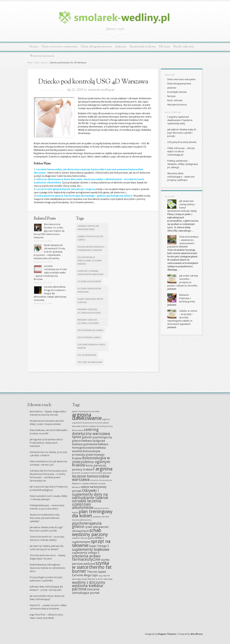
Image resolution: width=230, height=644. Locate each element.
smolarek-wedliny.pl (101, 90)
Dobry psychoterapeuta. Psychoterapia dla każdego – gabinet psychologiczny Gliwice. (85, 196)
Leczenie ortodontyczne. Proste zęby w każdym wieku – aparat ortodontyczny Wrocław (50, 273)
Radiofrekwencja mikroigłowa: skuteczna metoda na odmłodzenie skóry (47, 568)
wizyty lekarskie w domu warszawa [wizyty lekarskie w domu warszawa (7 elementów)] (97, 579)
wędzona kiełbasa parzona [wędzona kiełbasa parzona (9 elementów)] (87, 587)
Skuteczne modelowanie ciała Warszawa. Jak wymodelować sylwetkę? (45, 518)
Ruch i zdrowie (184, 47)
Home (34, 47)
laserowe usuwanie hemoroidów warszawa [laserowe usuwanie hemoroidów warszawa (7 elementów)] (92, 473)
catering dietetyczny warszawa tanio (88, 228)
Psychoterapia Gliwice (89, 338)
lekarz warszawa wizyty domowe (90, 301)
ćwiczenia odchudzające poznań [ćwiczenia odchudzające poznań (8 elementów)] (86, 591)
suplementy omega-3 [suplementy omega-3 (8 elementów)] (86, 553)
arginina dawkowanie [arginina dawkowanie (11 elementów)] (87, 417)
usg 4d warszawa (87, 355)
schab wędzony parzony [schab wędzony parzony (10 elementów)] (90, 532)
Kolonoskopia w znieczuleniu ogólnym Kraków (90, 261)
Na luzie (165, 47)
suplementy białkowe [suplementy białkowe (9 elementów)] (91, 549)
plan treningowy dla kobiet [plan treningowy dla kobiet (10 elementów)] (92, 514)
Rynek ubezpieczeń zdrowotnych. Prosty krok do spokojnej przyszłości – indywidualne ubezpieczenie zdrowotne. (49, 252)
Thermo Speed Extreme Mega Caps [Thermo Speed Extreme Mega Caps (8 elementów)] (89, 574)
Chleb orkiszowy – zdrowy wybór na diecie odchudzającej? (181, 151)
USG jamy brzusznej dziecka (182, 142)
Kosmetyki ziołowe (143, 47)
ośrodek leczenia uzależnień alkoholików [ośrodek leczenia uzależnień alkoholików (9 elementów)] (87, 504)
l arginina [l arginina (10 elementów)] (103, 469)
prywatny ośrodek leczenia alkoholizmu (89, 311)
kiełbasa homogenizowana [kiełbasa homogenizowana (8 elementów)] (90, 446)
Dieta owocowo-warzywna (60, 47)
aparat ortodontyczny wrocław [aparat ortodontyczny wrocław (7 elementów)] (86, 411)
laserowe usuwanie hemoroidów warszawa (91, 273)
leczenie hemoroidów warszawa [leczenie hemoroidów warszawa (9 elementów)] (91, 478)
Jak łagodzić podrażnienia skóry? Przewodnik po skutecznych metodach (46, 443)
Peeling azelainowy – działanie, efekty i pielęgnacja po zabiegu (183, 164)
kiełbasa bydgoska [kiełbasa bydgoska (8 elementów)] (93, 441)
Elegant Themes (167, 634)
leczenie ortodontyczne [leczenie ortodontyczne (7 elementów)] (101, 480)
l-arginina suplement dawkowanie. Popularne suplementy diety (180, 120)
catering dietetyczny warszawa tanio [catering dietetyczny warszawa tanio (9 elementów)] (91, 433)
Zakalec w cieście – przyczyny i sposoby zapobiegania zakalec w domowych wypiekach (182, 317)
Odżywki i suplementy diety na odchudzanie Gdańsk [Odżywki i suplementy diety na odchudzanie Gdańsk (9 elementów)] (90, 494)
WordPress (197, 634)
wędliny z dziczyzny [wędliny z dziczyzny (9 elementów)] (89, 582)
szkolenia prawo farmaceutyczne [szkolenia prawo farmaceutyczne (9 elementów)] (86, 558)
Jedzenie (121, 47)
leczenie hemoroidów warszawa (89, 290)
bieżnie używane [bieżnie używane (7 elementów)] (89, 426)
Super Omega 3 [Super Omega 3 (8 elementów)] (99, 546)
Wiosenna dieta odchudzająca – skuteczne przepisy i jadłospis (181, 177)
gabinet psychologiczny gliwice (90, 238)
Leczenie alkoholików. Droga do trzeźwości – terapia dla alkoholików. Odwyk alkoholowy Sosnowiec (50, 294)
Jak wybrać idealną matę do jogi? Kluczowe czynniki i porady (182, 133)
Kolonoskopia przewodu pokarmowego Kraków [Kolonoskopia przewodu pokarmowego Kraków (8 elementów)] (88, 455)
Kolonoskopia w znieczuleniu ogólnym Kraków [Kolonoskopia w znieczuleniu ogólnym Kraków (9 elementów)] (91, 462)
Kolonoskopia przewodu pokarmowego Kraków (91, 249)
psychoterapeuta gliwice (91, 330)
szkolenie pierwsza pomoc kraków (92, 346)
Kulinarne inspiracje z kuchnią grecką (187, 298)
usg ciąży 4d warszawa (90, 362)
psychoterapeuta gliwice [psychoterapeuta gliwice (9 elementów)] (87, 525)
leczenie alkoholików (89, 282)
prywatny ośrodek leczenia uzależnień (88, 322)
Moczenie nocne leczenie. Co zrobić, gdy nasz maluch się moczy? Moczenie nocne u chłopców (49, 231)
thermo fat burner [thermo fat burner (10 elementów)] (92, 569)
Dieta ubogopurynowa (96, 47)
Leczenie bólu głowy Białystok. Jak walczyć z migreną (66, 189)
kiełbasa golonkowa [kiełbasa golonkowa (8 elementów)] (85, 444)
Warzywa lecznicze (42, 56)
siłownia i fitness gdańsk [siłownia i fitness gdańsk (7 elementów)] (83, 538)
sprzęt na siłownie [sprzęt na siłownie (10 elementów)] (91, 543)
